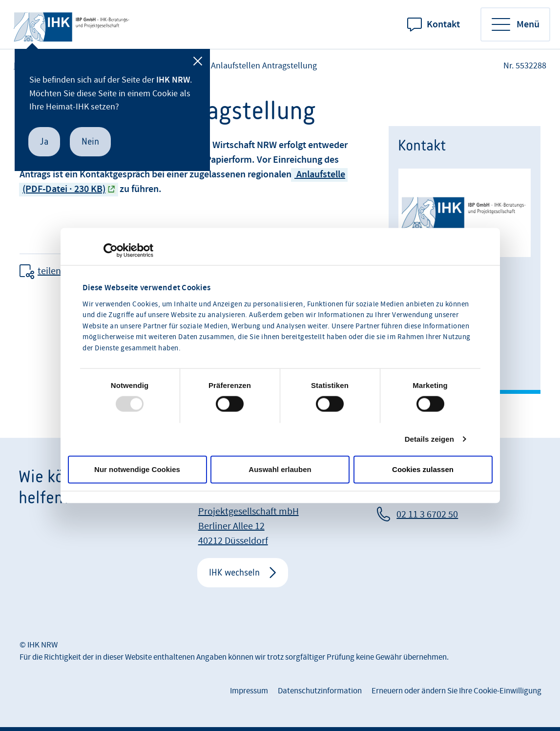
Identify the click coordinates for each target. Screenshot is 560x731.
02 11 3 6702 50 (427, 515)
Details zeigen (429, 439)
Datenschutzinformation (320, 691)
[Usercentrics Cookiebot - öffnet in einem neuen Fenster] (111, 251)
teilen (49, 271)
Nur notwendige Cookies (137, 469)
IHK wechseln (234, 572)
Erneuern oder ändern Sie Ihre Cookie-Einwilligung (456, 691)
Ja (44, 141)
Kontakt (443, 24)
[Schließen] (198, 61)
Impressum (249, 691)
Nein (90, 141)
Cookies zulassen (423, 469)
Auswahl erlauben (280, 469)
